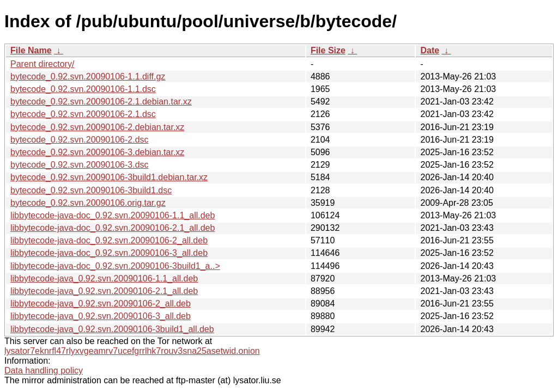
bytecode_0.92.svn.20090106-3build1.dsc (91, 190)
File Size (328, 50)
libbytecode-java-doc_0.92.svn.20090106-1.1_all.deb (113, 215)
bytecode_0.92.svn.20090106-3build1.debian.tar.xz (109, 177)
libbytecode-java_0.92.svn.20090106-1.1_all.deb (104, 278)
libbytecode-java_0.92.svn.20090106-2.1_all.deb (104, 291)
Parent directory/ (42, 64)
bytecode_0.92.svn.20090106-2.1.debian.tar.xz (101, 102)
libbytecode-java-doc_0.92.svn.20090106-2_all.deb (109, 240)
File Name (31, 50)
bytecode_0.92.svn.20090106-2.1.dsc (83, 114)
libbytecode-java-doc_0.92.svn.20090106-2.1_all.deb (113, 228)
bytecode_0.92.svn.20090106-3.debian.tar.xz (97, 152)
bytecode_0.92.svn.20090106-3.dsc (80, 165)
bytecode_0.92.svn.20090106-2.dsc (80, 140)
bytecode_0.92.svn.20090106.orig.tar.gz (88, 203)
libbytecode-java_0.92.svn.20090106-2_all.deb (101, 304)
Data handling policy (44, 370)
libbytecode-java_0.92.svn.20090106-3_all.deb (101, 316)
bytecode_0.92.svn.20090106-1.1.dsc (83, 89)
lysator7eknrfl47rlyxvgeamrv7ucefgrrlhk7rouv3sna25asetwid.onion (132, 351)
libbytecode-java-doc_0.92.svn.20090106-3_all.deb (109, 253)
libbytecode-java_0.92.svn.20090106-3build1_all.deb (112, 329)
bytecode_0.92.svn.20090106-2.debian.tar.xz (97, 127)
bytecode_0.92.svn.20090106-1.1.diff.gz (88, 76)
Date (430, 50)
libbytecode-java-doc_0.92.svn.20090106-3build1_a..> (115, 266)
